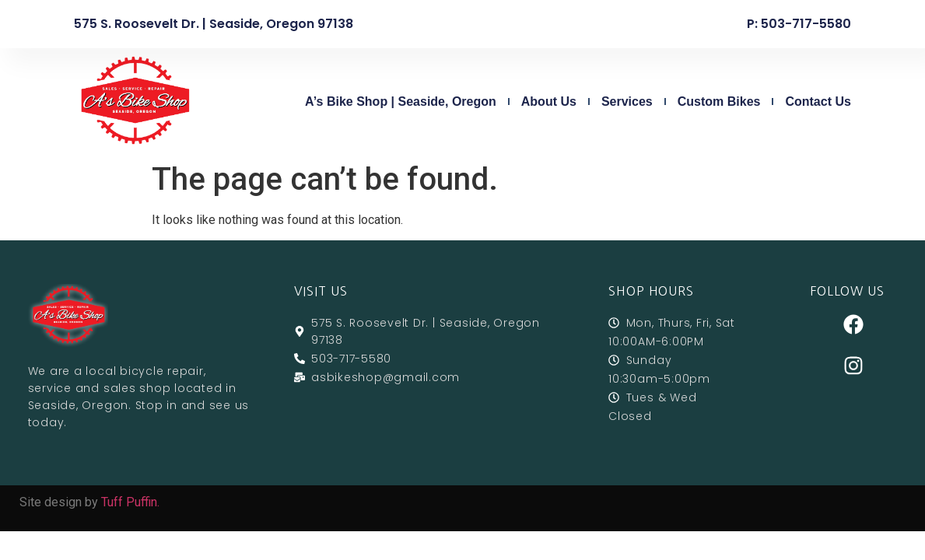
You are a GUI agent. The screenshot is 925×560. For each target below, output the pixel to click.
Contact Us (818, 101)
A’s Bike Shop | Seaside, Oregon (401, 101)
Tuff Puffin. (130, 502)
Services (627, 101)
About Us (549, 101)
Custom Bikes (719, 101)
